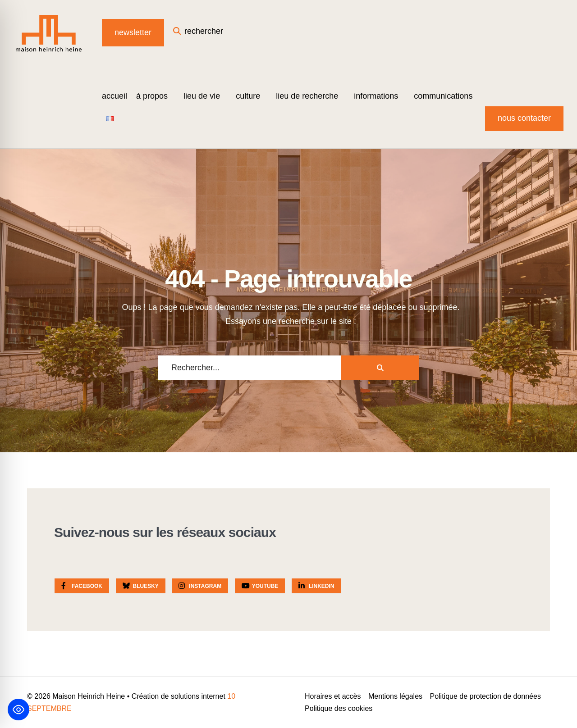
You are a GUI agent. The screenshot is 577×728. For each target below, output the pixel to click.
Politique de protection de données (485, 696)
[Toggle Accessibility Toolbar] (18, 710)
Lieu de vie (202, 96)
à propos (152, 96)
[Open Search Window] (198, 33)
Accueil (114, 96)
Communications (443, 96)
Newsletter (133, 32)
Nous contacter (524, 118)
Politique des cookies (339, 708)
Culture (248, 96)
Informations (376, 96)
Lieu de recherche (307, 96)
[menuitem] (155, 96)
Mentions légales (395, 696)
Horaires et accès (333, 696)
